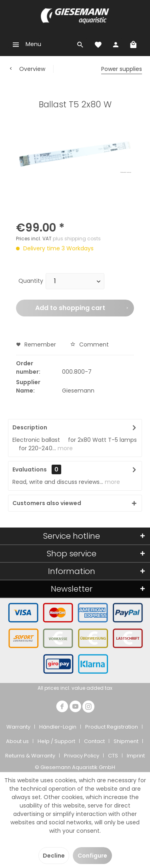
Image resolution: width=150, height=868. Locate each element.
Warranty (18, 727)
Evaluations (30, 469)
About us (17, 741)
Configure (92, 856)
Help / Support (56, 741)
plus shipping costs (77, 239)
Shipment (126, 741)
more (64, 448)
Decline (54, 856)
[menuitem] (25, 44)
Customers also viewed (47, 503)
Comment (89, 344)
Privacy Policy (82, 756)
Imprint (136, 756)
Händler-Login (58, 727)
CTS (113, 756)
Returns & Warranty (30, 756)
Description (30, 427)
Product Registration (112, 727)
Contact (94, 741)
